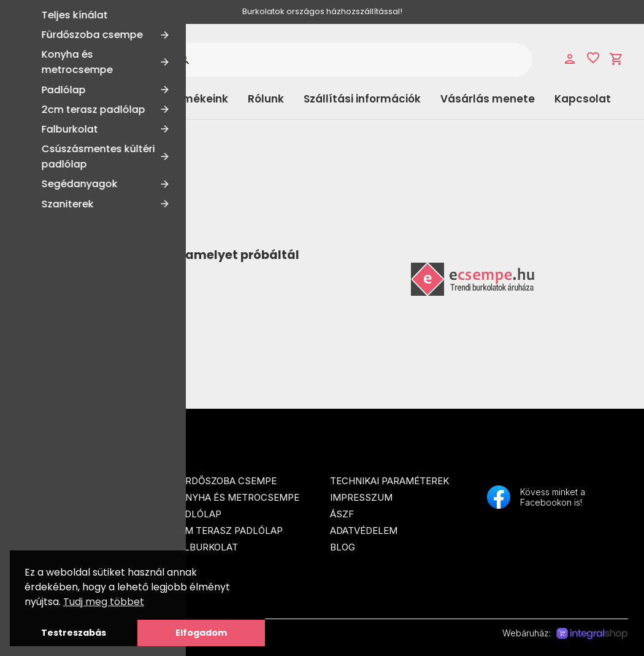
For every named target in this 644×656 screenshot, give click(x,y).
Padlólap (197, 514)
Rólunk (266, 99)
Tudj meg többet (104, 602)
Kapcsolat (583, 99)
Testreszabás (74, 633)
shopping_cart (616, 59)
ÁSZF (342, 514)
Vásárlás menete (488, 99)
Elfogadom (201, 633)
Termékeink (196, 99)
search (184, 60)
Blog (343, 547)
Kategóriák (65, 99)
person (570, 59)
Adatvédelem (364, 531)
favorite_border (593, 58)
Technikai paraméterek (389, 481)
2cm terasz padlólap (228, 531)
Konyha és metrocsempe (236, 497)
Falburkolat (205, 547)
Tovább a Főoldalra (96, 298)
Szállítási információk (362, 99)
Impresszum (361, 497)
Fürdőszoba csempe (225, 481)
